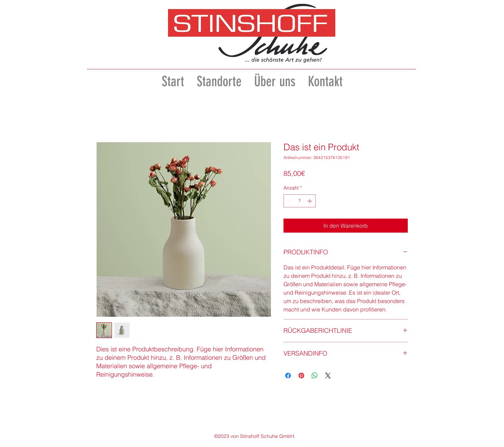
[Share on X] (328, 376)
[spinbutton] (300, 201)
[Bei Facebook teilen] (288, 376)
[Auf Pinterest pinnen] (301, 376)
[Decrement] (289, 201)
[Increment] (310, 201)
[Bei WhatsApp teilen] (315, 376)
